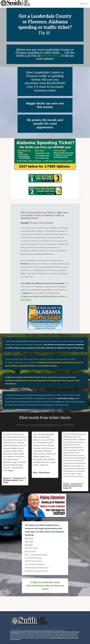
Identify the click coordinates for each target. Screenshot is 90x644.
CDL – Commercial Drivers (36, 555)
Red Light (29, 542)
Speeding (29, 538)
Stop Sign (29, 545)
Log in (63, 630)
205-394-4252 (51, 56)
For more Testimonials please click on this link (45, 425)
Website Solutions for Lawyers (51, 630)
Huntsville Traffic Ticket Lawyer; (32, 630)
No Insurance (30, 551)
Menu (85, 4)
